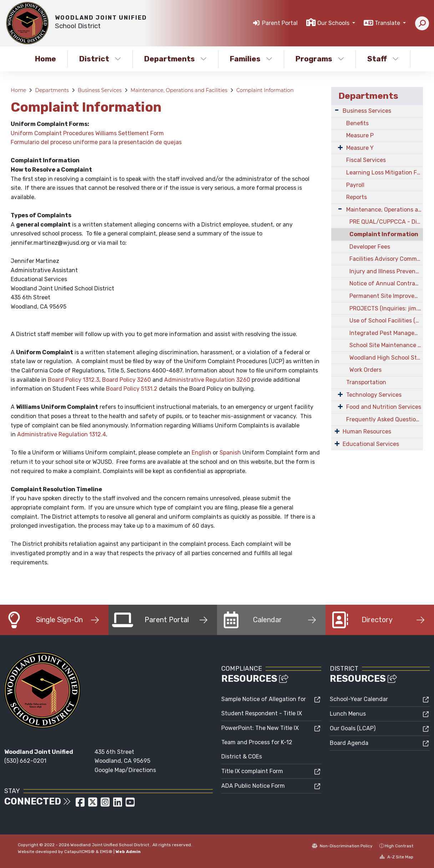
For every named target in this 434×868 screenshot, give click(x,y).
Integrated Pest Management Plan (386, 333)
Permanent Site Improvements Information (386, 296)
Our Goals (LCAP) (353, 728)
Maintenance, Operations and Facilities (179, 90)
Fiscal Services (366, 160)
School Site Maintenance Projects (386, 345)
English (201, 453)
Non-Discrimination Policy (342, 846)
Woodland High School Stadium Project (386, 358)
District (100, 59)
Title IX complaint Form (252, 771)
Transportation (366, 382)
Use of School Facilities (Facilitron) (386, 321)
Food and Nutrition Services (384, 407)
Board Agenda (349, 743)
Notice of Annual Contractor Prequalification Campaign (386, 283)
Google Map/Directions (125, 770)
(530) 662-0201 (25, 761)
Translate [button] (388, 23)
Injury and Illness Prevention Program (386, 271)
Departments (175, 59)
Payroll (355, 185)
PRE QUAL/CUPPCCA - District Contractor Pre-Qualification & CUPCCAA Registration (386, 222)
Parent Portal (280, 23)
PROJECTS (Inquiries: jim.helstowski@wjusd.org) (386, 308)
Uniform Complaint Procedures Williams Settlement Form (87, 133)
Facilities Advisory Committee (386, 259)
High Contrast (399, 846)
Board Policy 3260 (127, 380)
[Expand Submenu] (337, 110)
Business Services (100, 90)
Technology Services (374, 395)
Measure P (360, 135)
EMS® (106, 852)
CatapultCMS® (79, 852)
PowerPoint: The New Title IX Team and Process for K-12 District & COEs (260, 742)
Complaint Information (265, 90)
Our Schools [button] (334, 23)
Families (251, 59)
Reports (357, 197)
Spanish (230, 453)
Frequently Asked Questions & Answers (385, 419)
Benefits (357, 123)
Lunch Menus (348, 714)
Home (46, 59)
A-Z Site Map (397, 857)
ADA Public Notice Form (253, 786)
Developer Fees (370, 247)
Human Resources (367, 432)
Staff (383, 59)
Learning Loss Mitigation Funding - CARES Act (385, 172)
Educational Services (371, 444)
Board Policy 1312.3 (74, 380)
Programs (320, 59)
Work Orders (365, 370)
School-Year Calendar (359, 699)
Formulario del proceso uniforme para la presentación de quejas (96, 142)
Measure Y (360, 148)
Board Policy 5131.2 (132, 389)
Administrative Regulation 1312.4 (62, 434)
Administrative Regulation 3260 (207, 380)
